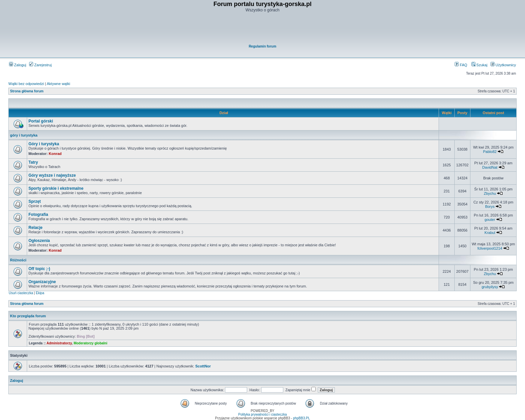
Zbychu (490, 193)
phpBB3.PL (302, 418)
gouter (490, 220)
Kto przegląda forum (28, 316)
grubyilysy (490, 287)
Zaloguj (18, 65)
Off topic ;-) (39, 269)
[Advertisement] (263, 29)
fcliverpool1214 (490, 248)
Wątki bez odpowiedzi (26, 84)
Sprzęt (35, 201)
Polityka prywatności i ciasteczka (262, 414)
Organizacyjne (42, 282)
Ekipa (40, 293)
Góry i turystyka (44, 144)
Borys (490, 206)
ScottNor (203, 366)
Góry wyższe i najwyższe (52, 175)
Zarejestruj (40, 65)
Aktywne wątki (59, 84)
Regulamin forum (262, 46)
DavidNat (490, 167)
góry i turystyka (24, 135)
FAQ (461, 65)
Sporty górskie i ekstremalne (56, 188)
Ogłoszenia (39, 241)
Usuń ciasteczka (21, 293)
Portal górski (41, 121)
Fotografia (38, 215)
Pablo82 (490, 152)
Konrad (55, 154)
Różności (18, 260)
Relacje (35, 228)
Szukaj (479, 65)
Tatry (33, 162)
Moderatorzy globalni (91, 343)
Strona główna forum (27, 91)
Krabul (490, 233)
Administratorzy (59, 343)
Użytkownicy (503, 65)
